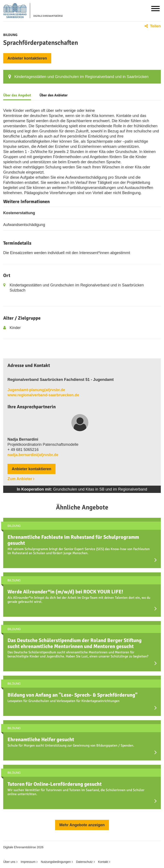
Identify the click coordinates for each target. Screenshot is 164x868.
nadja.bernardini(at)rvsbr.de (33, 455)
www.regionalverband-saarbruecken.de (43, 395)
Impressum (28, 862)
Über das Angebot (17, 95)
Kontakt (103, 862)
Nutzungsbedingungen (56, 862)
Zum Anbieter (20, 479)
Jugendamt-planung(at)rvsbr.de (36, 390)
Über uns (9, 862)
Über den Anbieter (54, 95)
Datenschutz (84, 862)
